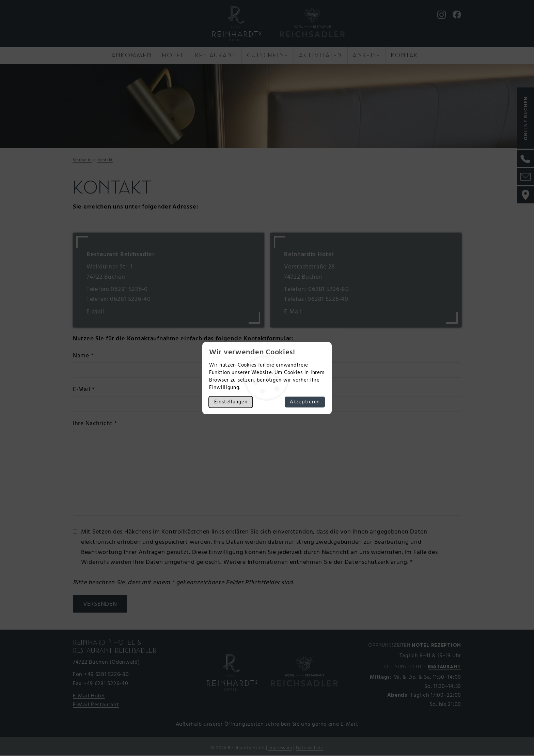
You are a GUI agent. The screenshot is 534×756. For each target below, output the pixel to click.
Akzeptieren (305, 402)
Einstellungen (231, 402)
